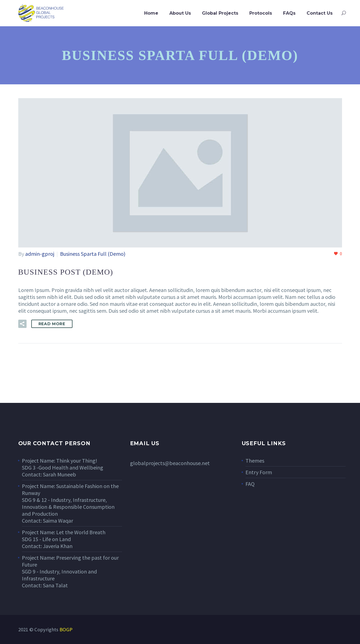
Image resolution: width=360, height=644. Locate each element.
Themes (255, 461)
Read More (52, 324)
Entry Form (259, 472)
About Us (180, 13)
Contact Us (320, 13)
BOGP (66, 629)
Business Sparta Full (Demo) (93, 254)
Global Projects (220, 13)
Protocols (261, 13)
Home (151, 13)
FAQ (250, 484)
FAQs (289, 13)
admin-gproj (40, 254)
